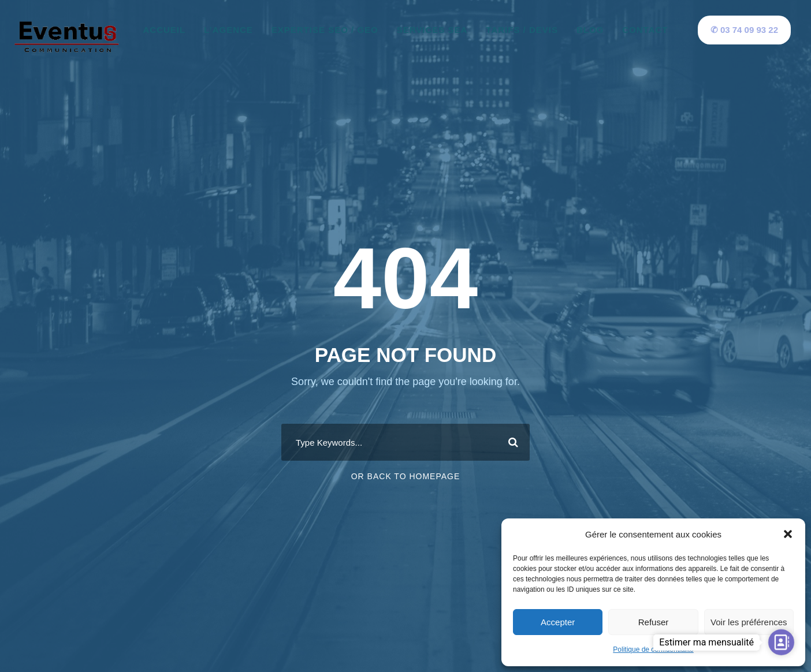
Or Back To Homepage (406, 476)
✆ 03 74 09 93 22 (744, 30)
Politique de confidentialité (653, 649)
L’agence (228, 30)
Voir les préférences (749, 622)
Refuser (654, 622)
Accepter (558, 622)
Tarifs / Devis (522, 30)
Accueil (165, 30)
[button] (788, 534)
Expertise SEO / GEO (325, 30)
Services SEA (432, 30)
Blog (590, 30)
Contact (645, 30)
